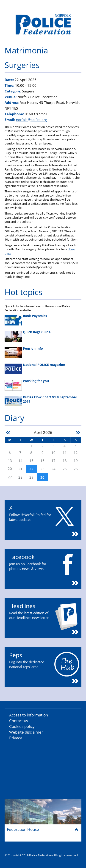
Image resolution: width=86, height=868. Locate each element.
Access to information (29, 715)
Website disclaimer (26, 732)
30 (42, 477)
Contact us (19, 721)
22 (31, 469)
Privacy (16, 738)
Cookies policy (22, 726)
